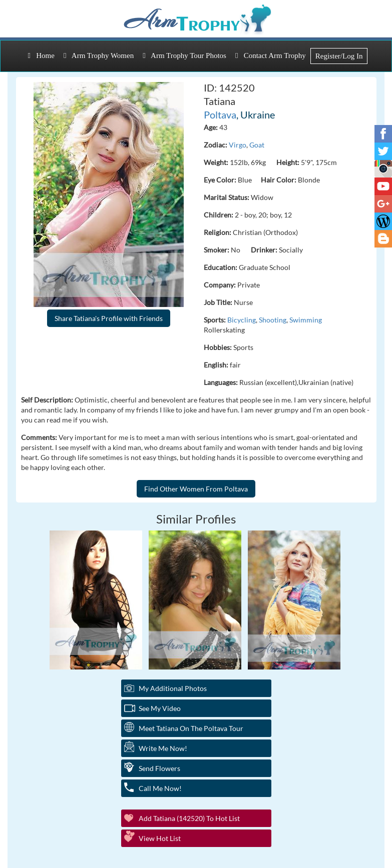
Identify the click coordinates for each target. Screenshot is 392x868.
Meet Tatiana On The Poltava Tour (191, 728)
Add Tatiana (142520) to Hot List (189, 818)
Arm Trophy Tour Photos (184, 55)
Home (41, 55)
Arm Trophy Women (99, 55)
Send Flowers (159, 768)
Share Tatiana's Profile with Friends (109, 318)
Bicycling (242, 320)
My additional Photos (173, 688)
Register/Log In (339, 56)
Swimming (306, 320)
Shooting (273, 320)
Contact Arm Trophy (271, 55)
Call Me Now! (160, 788)
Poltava (220, 114)
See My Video (160, 708)
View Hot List (160, 838)
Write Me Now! (163, 748)
